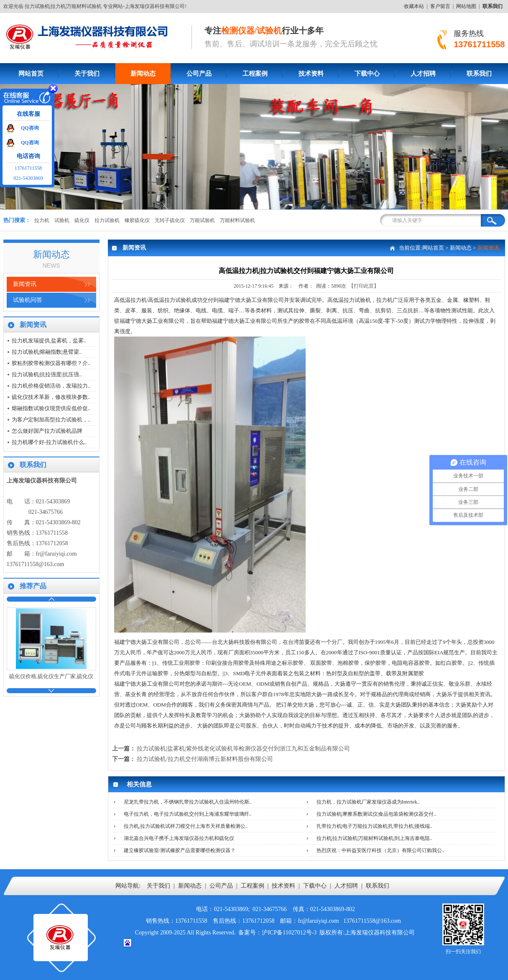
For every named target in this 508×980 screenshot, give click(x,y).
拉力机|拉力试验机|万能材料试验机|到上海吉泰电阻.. (374, 838)
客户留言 (440, 6)
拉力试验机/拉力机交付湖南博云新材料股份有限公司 (205, 759)
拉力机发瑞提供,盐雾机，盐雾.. (49, 341)
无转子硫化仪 (170, 220)
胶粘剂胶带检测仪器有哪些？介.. (51, 363)
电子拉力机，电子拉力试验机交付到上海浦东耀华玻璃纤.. (188, 814)
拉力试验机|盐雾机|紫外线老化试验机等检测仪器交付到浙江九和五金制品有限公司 (243, 749)
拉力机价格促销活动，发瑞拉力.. (51, 386)
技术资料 (311, 74)
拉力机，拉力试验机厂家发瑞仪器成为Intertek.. (368, 802)
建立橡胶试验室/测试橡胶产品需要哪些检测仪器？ (180, 850)
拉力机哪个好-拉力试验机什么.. (49, 442)
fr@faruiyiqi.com (56, 554)
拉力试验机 (107, 220)
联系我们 (479, 74)
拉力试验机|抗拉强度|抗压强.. (47, 374)
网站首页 (31, 74)
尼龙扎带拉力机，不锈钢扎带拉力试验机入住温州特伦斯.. (188, 802)
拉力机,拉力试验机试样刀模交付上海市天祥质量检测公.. (186, 826)
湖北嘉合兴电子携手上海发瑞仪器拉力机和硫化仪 (179, 838)
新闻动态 (143, 74)
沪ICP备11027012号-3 (289, 933)
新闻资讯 (25, 284)
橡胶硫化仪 (137, 220)
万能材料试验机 (237, 220)
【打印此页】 (364, 286)
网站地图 (466, 6)
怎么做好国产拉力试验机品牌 (47, 431)
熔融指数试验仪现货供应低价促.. (51, 408)
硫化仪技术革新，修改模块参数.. (51, 397)
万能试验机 (202, 220)
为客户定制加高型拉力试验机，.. (51, 420)
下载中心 (367, 74)
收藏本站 (414, 6)
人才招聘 (423, 74)
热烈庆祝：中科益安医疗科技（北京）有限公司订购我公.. (380, 850)
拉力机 (42, 220)
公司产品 (199, 74)
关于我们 (87, 74)
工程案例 (255, 74)
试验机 (62, 220)
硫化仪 (82, 220)
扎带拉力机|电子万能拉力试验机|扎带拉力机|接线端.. (374, 826)
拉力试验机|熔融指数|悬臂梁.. (47, 352)
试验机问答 (28, 300)
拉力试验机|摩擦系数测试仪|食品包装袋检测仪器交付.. (377, 814)
